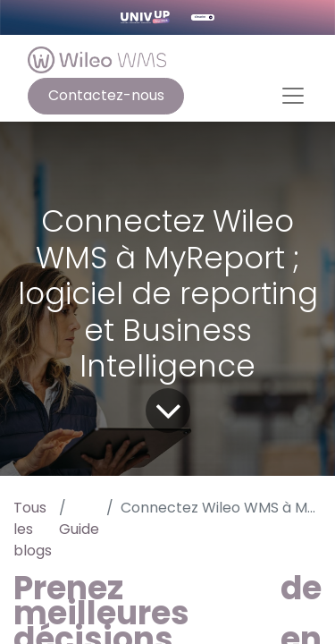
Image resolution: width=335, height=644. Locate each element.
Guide (79, 529)
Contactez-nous (106, 95)
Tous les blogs (33, 529)
